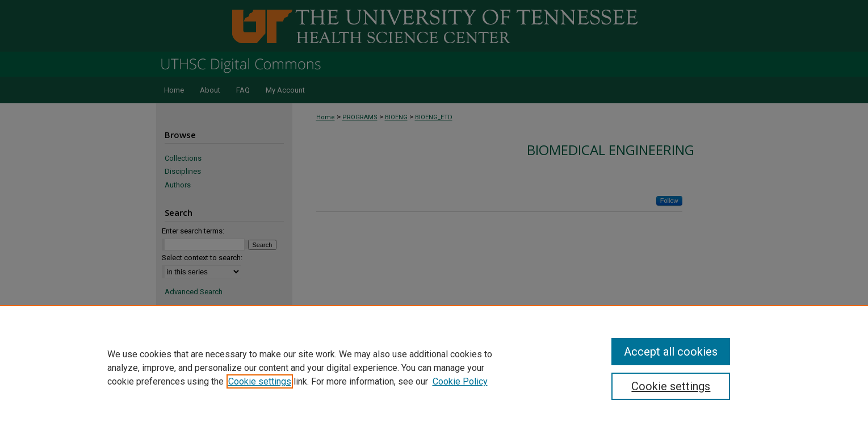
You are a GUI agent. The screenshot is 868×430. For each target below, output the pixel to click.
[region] (434, 368)
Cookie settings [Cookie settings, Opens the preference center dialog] (671, 386)
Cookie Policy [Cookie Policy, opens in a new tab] (460, 381)
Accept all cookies (671, 352)
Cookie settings (260, 381)
